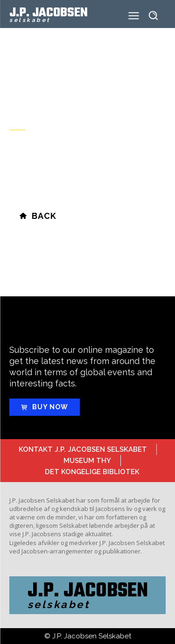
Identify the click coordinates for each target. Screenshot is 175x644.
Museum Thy (87, 461)
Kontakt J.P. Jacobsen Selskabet (83, 449)
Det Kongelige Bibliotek (92, 472)
